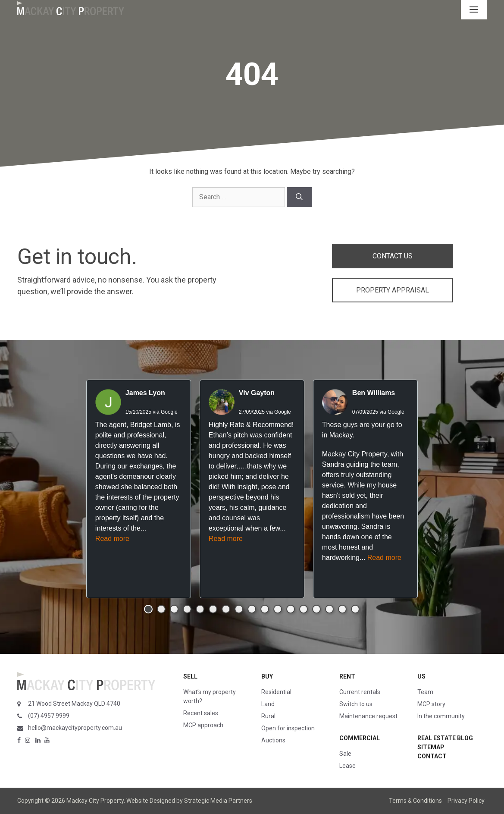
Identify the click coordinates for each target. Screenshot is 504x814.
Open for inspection (288, 728)
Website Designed (151, 801)
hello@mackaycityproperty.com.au (75, 728)
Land (268, 704)
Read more (112, 539)
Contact (432, 756)
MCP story (431, 704)
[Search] (299, 197)
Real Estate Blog (445, 738)
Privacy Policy (466, 801)
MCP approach (203, 725)
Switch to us (356, 704)
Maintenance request (368, 716)
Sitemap (431, 747)
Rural (268, 716)
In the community (441, 716)
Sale (345, 754)
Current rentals (360, 692)
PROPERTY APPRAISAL (393, 290)
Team (425, 692)
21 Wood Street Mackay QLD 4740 (74, 704)
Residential (276, 692)
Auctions (273, 740)
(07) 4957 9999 (49, 716)
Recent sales (201, 713)
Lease (347, 766)
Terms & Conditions (415, 801)
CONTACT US (393, 256)
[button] (148, 609)
